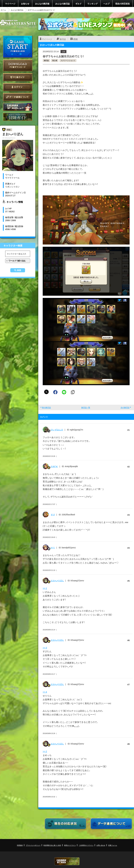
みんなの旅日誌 (62, 4)
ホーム (3, 10)
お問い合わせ (101, 845)
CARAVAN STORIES (67, 861)
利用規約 (20, 845)
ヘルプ (106, 4)
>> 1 (45, 588)
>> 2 (45, 751)
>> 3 (45, 648)
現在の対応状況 (123, 4)
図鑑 (76, 39)
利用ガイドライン (70, 845)
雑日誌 (46, 60)
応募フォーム (113, 845)
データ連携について (18, 97)
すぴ (53, 514)
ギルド (78, 4)
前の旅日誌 (46, 407)
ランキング (92, 4)
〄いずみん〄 (57, 430)
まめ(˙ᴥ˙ (54, 466)
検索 (19, 270)
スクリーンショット (68, 60)
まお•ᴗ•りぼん (57, 580)
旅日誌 (63, 39)
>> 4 (45, 692)
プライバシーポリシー (33, 845)
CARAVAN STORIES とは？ (18, 107)
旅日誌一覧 (86, 407)
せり (53, 547)
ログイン (18, 87)
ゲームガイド (18, 117)
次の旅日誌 (125, 407)
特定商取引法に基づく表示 (52, 845)
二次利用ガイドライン (86, 845)
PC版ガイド (18, 77)
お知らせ (25, 4)
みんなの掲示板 (42, 4)
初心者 (55, 60)
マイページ (10, 4)
